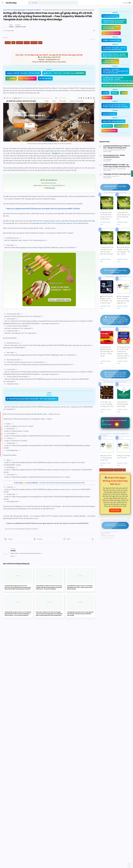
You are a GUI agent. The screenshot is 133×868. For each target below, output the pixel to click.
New (67, 45)
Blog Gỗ (53, 45)
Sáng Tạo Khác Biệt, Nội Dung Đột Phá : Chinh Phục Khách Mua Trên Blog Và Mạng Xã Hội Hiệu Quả (112, 374)
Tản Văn (34, 45)
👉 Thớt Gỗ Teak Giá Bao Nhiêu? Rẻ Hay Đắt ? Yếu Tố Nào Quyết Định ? (58, 421)
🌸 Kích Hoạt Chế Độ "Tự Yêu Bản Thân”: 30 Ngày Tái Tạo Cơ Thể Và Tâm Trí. (105, 215)
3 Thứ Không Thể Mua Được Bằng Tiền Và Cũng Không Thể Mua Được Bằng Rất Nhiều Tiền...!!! (113, 525)
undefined (102, 222)
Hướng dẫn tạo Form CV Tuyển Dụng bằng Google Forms (105, 457)
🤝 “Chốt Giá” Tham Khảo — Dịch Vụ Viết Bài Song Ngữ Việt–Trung (113, 49)
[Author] (38, 29)
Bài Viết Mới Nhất (59, 88)
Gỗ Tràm (105, 93)
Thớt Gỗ (123, 93)
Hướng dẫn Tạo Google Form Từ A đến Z (123, 456)
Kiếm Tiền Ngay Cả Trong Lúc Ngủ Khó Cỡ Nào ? (112, 271)
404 (123, 469)
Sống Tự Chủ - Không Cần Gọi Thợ (113, 121)
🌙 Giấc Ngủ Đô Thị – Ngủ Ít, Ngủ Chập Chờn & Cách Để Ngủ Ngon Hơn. (123, 215)
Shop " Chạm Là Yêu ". (41, 88)
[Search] (53, 3)
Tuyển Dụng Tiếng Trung (109, 16)
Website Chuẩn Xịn (120, 126)
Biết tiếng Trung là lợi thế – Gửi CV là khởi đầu (110, 28)
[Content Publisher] (107, 176)
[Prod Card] (105, 150)
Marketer (46, 45)
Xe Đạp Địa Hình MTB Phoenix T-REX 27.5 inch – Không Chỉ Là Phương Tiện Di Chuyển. (115, 147)
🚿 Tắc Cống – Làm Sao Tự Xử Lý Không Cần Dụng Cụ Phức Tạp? (106, 404)
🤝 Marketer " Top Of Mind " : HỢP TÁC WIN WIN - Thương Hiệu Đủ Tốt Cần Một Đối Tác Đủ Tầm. (114, 71)
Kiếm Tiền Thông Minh (105, 469)
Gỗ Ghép (114, 93)
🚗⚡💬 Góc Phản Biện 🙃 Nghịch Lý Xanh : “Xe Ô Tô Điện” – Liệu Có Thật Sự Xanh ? (105, 299)
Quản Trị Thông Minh (108, 114)
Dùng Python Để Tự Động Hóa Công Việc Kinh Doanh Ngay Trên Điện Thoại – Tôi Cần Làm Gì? (106, 351)
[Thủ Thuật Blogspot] (107, 159)
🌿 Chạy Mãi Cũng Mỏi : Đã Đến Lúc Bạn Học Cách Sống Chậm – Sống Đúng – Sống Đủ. (123, 250)
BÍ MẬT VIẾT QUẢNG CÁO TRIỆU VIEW (112, 187)
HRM (40, 45)
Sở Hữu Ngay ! (106, 424)
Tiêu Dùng (60, 45)
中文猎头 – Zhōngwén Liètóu (111, 40)
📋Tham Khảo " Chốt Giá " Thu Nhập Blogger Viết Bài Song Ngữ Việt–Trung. (114, 55)
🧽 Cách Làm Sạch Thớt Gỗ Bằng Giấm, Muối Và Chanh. (122, 404)
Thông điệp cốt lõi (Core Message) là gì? (116, 174)
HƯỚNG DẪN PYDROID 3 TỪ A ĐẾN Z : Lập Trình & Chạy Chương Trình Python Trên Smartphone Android (115, 165)
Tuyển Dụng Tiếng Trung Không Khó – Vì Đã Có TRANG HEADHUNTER (113, 21)
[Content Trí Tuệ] (114, 176)
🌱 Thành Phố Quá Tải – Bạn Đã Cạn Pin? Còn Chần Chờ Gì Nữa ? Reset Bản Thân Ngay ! (106, 251)
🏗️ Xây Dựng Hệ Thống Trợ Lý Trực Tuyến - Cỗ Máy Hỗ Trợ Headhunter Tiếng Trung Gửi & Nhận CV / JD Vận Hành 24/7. (123, 352)
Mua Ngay (114, 510)
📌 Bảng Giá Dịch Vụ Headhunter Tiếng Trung (109, 61)
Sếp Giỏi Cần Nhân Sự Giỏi (110, 33)
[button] (30, 3)
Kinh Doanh (117, 469)
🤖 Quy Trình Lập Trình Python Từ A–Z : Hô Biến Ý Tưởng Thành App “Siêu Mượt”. (115, 106)
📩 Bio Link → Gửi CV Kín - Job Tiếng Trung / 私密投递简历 (54, 83)
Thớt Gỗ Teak (106, 98)
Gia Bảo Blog (12, 3)
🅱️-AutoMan (82, 83)
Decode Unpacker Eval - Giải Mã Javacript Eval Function (116, 156)
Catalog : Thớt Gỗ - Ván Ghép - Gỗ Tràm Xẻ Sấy (50, 78)
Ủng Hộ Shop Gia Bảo (109, 131)
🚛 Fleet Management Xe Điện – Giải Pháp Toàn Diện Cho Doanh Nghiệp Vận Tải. (123, 299)
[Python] (104, 168)
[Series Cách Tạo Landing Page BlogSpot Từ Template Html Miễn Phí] (48, 566)
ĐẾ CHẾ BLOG (106, 126)
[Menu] (3, 3)
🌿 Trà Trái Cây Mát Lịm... (62, 188)
